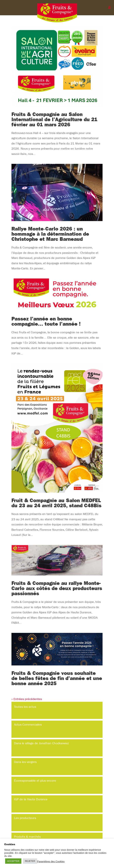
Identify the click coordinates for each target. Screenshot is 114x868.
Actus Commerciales (28, 725)
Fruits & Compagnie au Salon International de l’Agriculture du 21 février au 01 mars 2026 (54, 119)
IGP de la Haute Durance (31, 799)
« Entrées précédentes (27, 699)
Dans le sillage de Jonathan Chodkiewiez (41, 743)
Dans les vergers (25, 762)
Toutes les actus (25, 707)
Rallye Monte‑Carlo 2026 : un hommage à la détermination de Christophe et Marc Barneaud (50, 234)
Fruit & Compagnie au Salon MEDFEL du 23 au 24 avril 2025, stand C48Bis (56, 503)
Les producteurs (25, 818)
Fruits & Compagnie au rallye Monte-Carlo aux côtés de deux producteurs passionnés (57, 588)
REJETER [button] (30, 861)
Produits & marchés (27, 837)
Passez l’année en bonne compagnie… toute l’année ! (46, 321)
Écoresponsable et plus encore (35, 781)
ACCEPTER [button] (13, 861)
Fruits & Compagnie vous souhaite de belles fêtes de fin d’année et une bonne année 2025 (57, 678)
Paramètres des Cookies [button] (51, 861)
